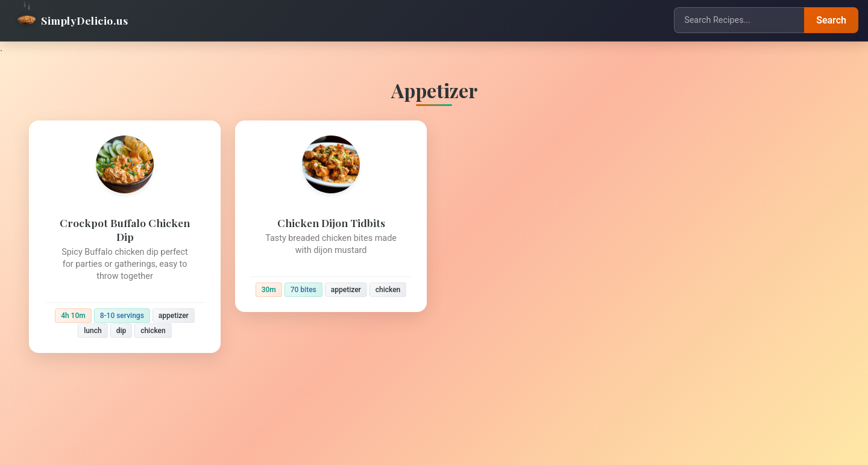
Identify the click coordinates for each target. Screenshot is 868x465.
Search (831, 20)
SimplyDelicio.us (72, 20)
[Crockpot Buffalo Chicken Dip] (125, 237)
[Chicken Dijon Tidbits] (331, 216)
